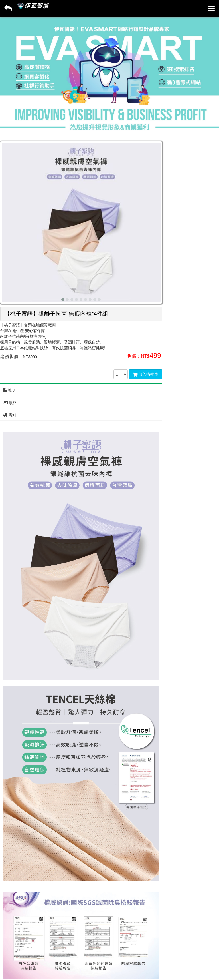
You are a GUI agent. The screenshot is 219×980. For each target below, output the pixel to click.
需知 (10, 415)
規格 (10, 403)
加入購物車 (146, 374)
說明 (9, 390)
